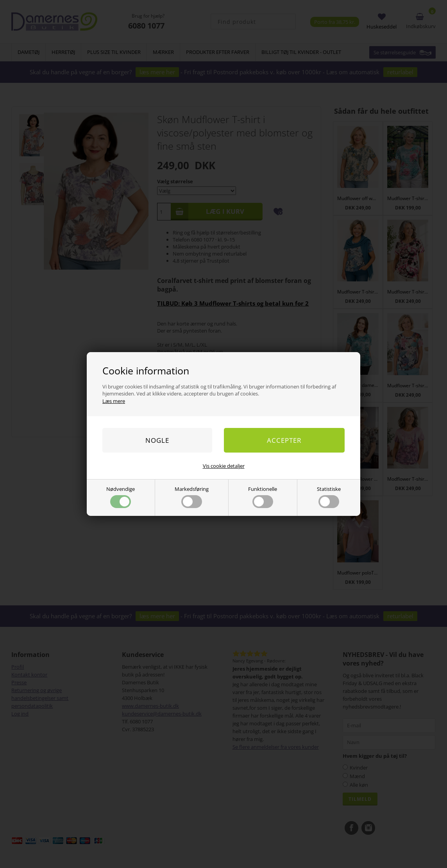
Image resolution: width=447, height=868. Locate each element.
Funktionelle (263, 497)
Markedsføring (192, 497)
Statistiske (329, 497)
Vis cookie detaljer (224, 466)
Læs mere (114, 401)
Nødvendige (121, 497)
